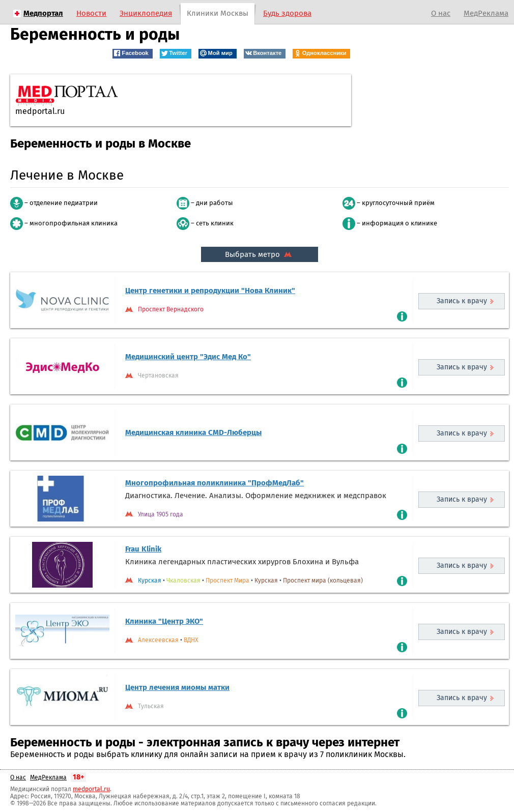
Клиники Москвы (218, 13)
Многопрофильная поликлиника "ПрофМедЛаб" (215, 483)
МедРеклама (486, 13)
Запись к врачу (462, 301)
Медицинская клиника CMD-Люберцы (193, 432)
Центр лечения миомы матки (177, 687)
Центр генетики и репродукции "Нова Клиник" (210, 291)
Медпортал (43, 13)
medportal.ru (91, 789)
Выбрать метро (260, 254)
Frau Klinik (143, 549)
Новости (91, 13)
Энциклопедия (146, 13)
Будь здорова (287, 13)
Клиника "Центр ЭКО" (164, 621)
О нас (441, 13)
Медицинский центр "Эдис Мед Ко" (188, 357)
